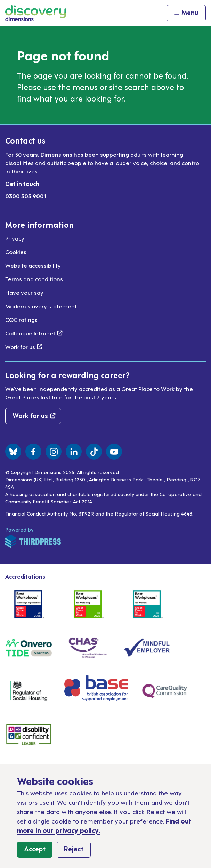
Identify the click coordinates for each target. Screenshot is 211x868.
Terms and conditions (34, 279)
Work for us (24, 347)
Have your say (24, 292)
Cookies (16, 252)
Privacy (15, 238)
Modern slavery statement (41, 306)
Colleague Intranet (34, 333)
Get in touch (22, 184)
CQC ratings (21, 319)
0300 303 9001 (26, 196)
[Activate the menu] (186, 13)
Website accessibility (33, 265)
